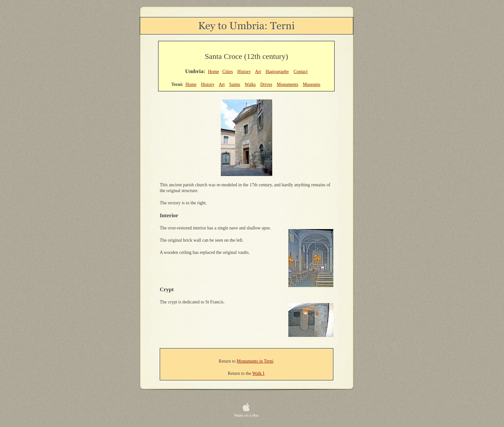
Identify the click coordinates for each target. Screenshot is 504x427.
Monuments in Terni (255, 361)
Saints (235, 84)
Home (213, 72)
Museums (311, 84)
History (244, 72)
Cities (228, 72)
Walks (250, 84)
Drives (266, 84)
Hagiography (277, 72)
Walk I (258, 373)
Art (258, 72)
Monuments (288, 84)
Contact (301, 72)
